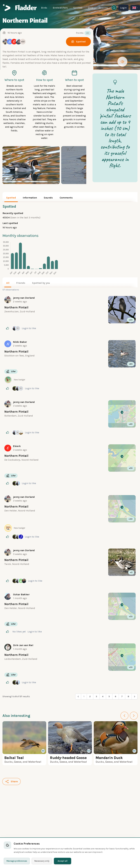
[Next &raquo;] (135, 697)
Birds (44, 8)
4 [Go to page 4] (103, 696)
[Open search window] (114, 8)
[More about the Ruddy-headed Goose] (70, 743)
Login (123, 8)
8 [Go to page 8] (128, 696)
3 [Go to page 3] (96, 696)
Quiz (91, 8)
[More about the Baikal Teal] (24, 743)
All (8, 283)
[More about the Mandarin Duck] (116, 743)
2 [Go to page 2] (90, 696)
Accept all (63, 861)
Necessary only (42, 861)
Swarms (103, 8)
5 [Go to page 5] (109, 696)
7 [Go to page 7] (122, 696)
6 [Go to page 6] (116, 696)
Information (30, 198)
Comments (66, 198)
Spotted (78, 8)
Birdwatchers (60, 8)
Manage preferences (17, 861)
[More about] (70, 314)
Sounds (48, 198)
